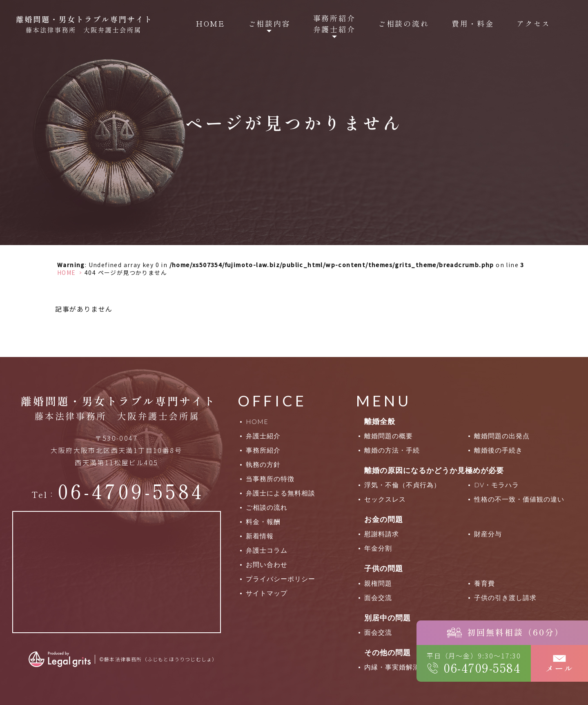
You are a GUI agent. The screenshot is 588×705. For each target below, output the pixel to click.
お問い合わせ (267, 564)
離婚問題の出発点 (502, 436)
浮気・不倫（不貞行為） (402, 485)
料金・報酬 (263, 521)
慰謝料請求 (382, 534)
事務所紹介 (263, 450)
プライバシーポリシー (281, 579)
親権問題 (378, 583)
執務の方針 (263, 464)
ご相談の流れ (403, 23)
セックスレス (385, 499)
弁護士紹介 (263, 436)
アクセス (533, 23)
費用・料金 (473, 23)
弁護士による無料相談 (281, 493)
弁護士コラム (267, 550)
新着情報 (260, 536)
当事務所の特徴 (270, 479)
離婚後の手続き (498, 450)
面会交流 (378, 597)
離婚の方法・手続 (392, 450)
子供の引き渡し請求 (505, 597)
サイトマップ (267, 593)
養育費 (484, 583)
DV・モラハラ (497, 485)
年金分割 (378, 548)
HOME (211, 23)
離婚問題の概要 (389, 436)
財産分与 (488, 534)
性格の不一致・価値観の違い (519, 499)
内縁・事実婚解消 (392, 667)
